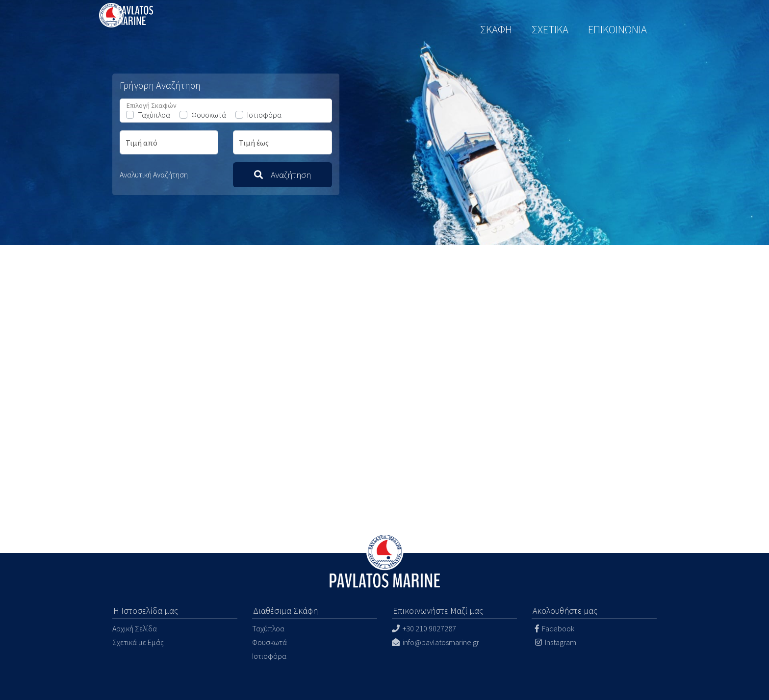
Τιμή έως (254, 143)
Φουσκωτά (209, 115)
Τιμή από (141, 143)
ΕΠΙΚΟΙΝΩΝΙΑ (617, 29)
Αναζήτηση (282, 175)
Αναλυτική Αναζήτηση (154, 175)
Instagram (555, 642)
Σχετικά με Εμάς (138, 642)
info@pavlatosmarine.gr (436, 642)
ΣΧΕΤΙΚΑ (550, 29)
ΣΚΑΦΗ (496, 29)
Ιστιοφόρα (264, 115)
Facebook (554, 628)
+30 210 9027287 (424, 628)
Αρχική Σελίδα (135, 628)
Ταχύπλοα (154, 115)
